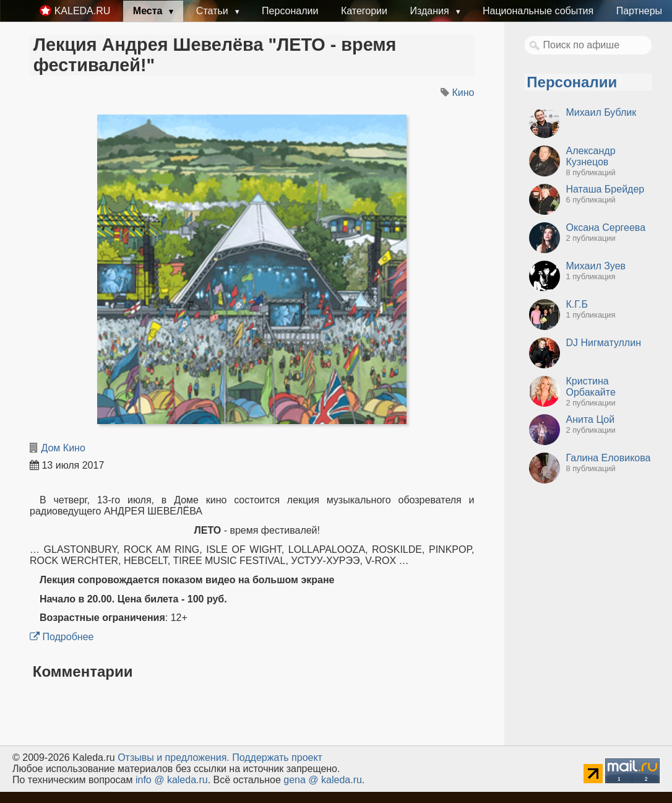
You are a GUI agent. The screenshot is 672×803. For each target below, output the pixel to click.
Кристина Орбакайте (591, 387)
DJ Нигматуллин (604, 343)
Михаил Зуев (596, 266)
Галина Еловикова (609, 458)
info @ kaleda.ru (172, 780)
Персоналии (290, 11)
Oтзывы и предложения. (174, 757)
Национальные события (538, 11)
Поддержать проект (277, 757)
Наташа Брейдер (605, 189)
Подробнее (62, 637)
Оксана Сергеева (606, 228)
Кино (463, 93)
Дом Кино (63, 448)
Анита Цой (591, 419)
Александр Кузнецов (591, 156)
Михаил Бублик (601, 112)
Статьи (213, 11)
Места (149, 11)
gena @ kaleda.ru (323, 780)
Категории (364, 11)
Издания (431, 11)
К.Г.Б (577, 304)
